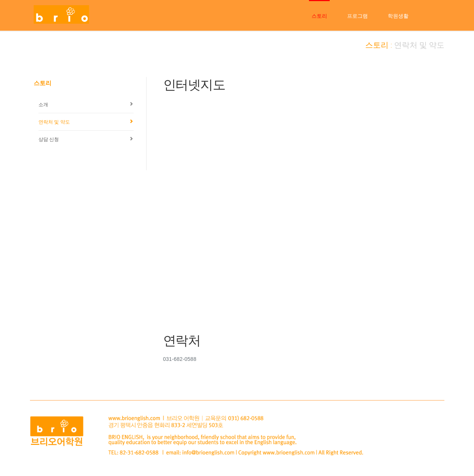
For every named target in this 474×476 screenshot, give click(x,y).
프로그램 (357, 16)
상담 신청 (49, 139)
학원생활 (398, 16)
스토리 (319, 16)
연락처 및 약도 (54, 122)
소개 (43, 104)
